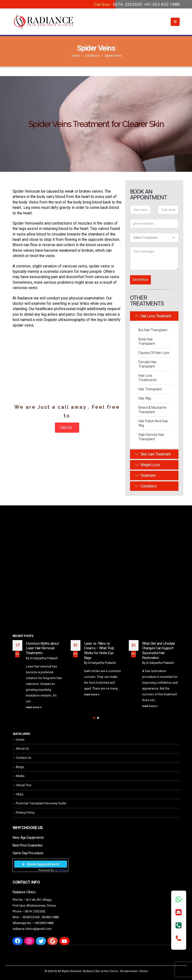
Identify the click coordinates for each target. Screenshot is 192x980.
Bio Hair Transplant (153, 330)
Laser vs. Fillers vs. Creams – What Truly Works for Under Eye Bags (99, 651)
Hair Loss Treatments (148, 378)
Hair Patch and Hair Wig (153, 423)
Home (76, 56)
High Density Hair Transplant (151, 437)
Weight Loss (147, 465)
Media (20, 776)
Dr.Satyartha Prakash (44, 658)
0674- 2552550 (127, 4)
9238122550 (31, 917)
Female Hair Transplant (148, 364)
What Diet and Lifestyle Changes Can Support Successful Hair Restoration (159, 651)
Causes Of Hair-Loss (154, 353)
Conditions (92, 56)
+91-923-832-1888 (162, 4)
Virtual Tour (24, 785)
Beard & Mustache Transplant (153, 410)
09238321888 (44, 923)
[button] (94, 718)
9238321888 (50, 917)
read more (34, 707)
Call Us (66, 427)
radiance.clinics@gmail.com (32, 929)
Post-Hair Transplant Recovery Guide (41, 803)
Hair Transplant (150, 389)
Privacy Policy (25, 812)
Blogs (20, 767)
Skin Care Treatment (153, 454)
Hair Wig (145, 398)
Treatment (145, 475)
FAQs (20, 794)
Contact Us (24, 758)
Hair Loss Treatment (153, 316)
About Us (23, 749)
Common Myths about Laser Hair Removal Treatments (42, 648)
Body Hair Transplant (147, 341)
